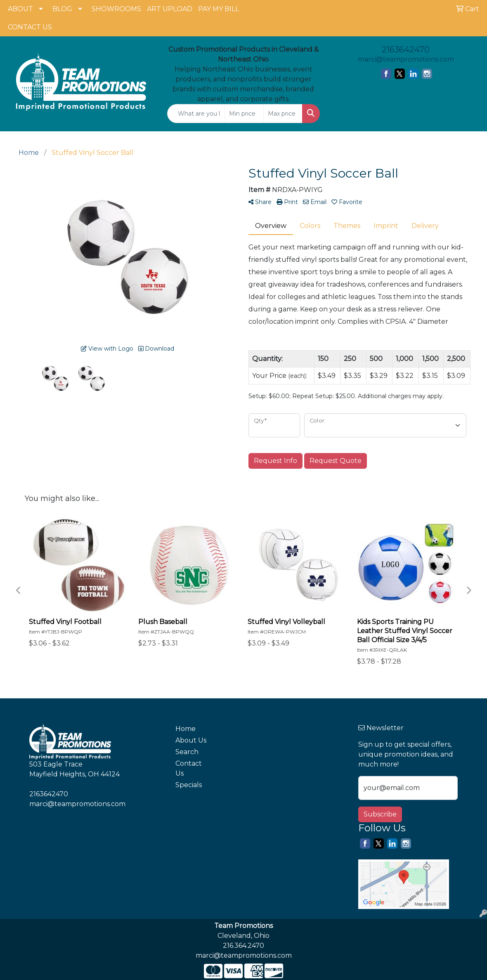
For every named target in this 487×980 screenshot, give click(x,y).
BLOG (62, 9)
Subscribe (380, 814)
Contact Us (189, 768)
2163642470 (406, 50)
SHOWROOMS (116, 9)
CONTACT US (30, 27)
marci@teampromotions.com (406, 59)
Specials (189, 785)
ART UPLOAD (170, 9)
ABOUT (20, 9)
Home (186, 729)
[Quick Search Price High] (283, 114)
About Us (191, 740)
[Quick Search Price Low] (244, 114)
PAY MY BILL (219, 9)
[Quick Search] (196, 114)
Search (187, 752)
